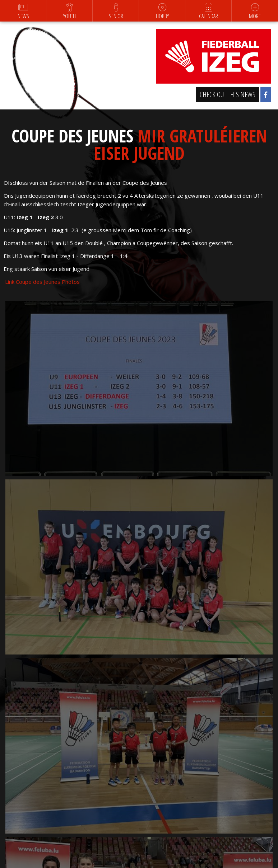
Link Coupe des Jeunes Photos (42, 282)
